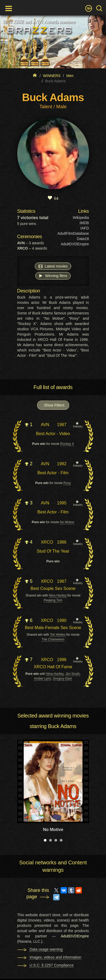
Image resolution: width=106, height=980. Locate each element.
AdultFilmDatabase (73, 233)
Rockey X (67, 444)
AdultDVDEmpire (75, 244)
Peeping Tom (53, 600)
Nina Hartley (58, 595)
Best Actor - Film (53, 473)
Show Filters (54, 405)
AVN (45, 425)
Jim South (73, 674)
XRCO (47, 542)
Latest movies (53, 266)
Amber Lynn (43, 679)
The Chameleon (53, 639)
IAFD (85, 228)
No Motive (67, 522)
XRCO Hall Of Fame (53, 667)
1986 (62, 542)
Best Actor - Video (53, 434)
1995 (62, 503)
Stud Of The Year (53, 551)
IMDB (84, 223)
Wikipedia (81, 218)
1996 (62, 660)
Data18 (83, 239)
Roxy (67, 483)
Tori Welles (58, 635)
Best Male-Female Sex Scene (53, 628)
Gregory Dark (62, 679)
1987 (62, 425)
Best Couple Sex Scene (53, 588)
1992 (62, 464)
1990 (62, 620)
